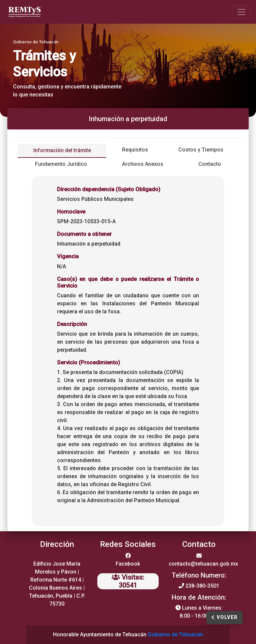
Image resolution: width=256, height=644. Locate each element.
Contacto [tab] (210, 164)
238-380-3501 (202, 586)
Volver (224, 617)
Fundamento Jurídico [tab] (61, 164)
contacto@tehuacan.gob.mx (203, 564)
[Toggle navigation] (241, 12)
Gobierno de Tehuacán (175, 634)
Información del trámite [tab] (62, 150)
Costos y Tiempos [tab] (201, 150)
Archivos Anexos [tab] (143, 164)
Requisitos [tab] (135, 150)
